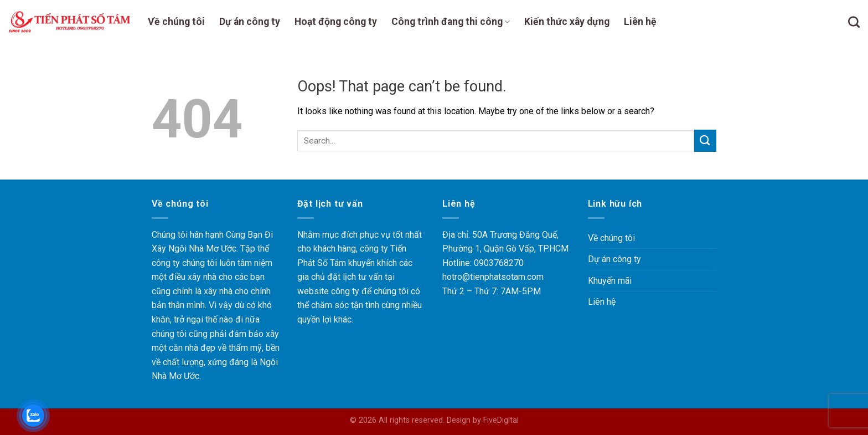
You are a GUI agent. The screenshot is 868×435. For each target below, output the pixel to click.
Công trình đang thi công (451, 22)
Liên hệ (640, 22)
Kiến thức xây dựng (567, 22)
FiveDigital (501, 420)
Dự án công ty (250, 22)
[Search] (854, 22)
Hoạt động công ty (336, 22)
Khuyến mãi (610, 281)
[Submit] (705, 140)
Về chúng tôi (176, 22)
